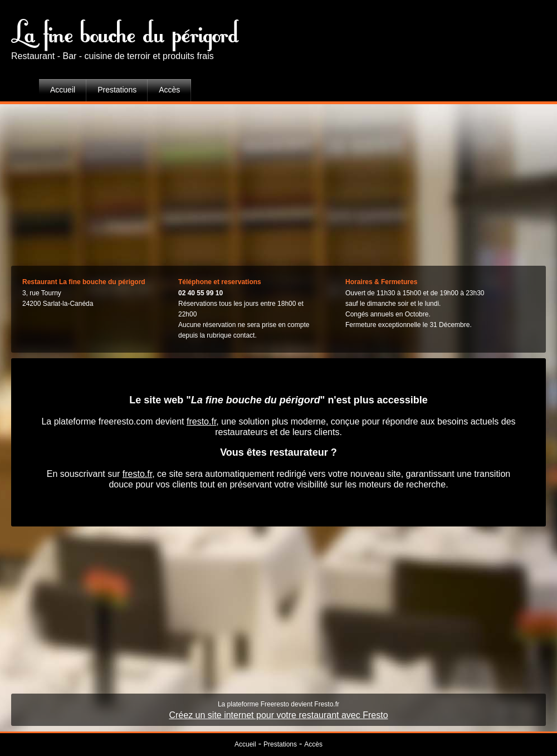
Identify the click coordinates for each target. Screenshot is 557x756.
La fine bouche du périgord (125, 31)
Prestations (117, 90)
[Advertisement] (278, 182)
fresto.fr (201, 421)
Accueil (63, 90)
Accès (169, 90)
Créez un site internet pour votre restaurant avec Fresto (278, 715)
